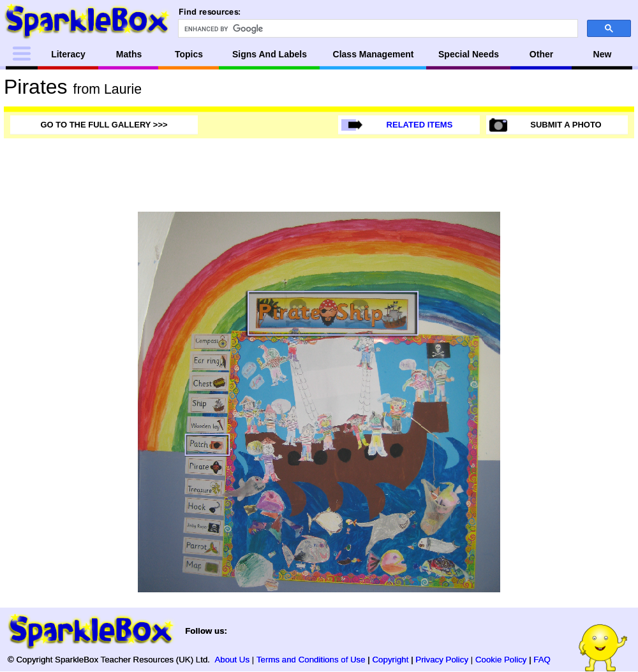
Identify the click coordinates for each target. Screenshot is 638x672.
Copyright (391, 660)
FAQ (542, 660)
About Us (232, 660)
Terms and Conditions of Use (311, 660)
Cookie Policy (501, 660)
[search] (377, 29)
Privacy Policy (442, 660)
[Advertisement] (583, 403)
